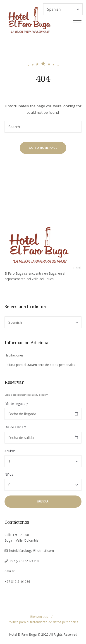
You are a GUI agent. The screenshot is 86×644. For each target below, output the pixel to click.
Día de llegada (16, 404)
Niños (9, 474)
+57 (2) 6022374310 (24, 561)
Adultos (10, 451)
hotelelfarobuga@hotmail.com (32, 551)
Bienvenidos (39, 617)
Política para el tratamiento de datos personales (40, 365)
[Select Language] (43, 322)
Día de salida (15, 427)
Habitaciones (14, 355)
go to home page (43, 148)
